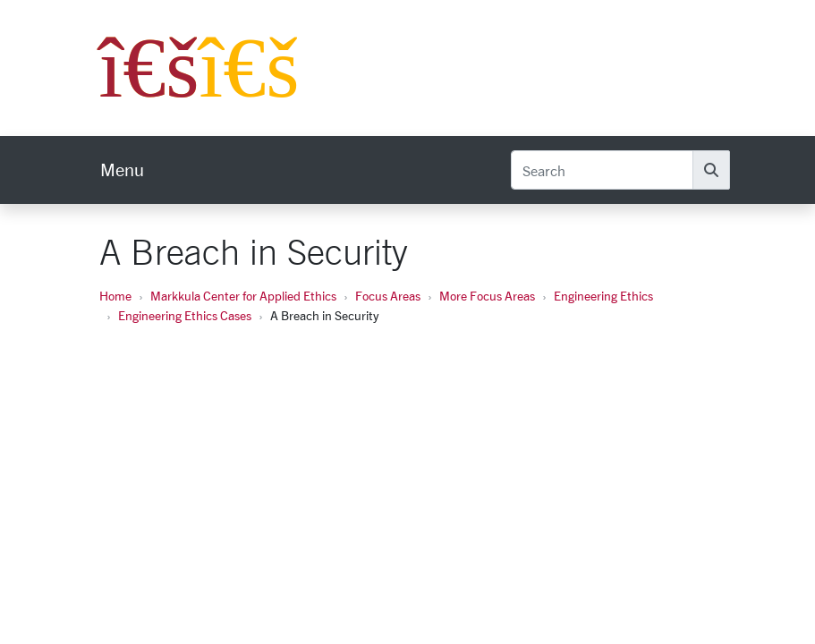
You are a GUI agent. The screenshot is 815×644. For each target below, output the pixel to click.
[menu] (122, 170)
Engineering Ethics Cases (185, 315)
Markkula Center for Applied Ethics (243, 296)
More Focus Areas (487, 296)
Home (115, 296)
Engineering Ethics (603, 296)
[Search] (602, 170)
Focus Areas (388, 296)
